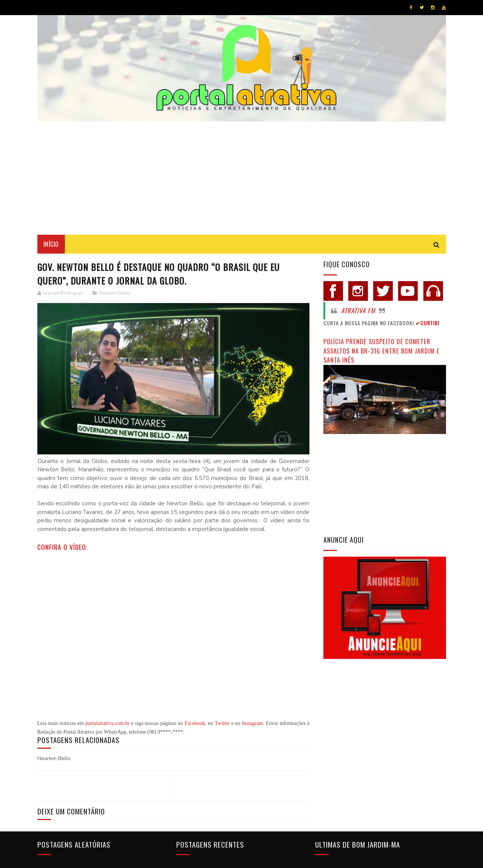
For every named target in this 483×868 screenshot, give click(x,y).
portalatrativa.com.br (107, 723)
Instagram (252, 723)
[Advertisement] (242, 178)
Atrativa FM (358, 310)
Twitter (222, 723)
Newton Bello (115, 293)
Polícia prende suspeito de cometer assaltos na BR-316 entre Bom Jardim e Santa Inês (381, 351)
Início (51, 244)
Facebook (195, 723)
